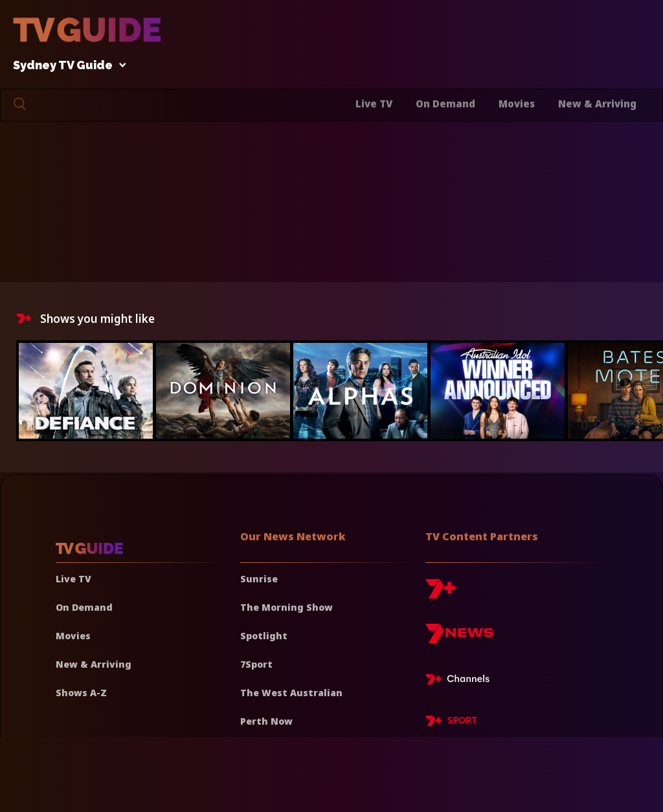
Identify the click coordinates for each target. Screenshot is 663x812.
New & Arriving (597, 104)
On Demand (445, 104)
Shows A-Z (81, 693)
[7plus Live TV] (461, 681)
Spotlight (264, 636)
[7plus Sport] (451, 723)
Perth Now (266, 721)
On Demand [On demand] (84, 607)
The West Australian (291, 693)
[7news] (459, 638)
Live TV (374, 104)
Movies (517, 104)
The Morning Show (287, 607)
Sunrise (259, 579)
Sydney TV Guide (66, 66)
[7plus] (440, 594)
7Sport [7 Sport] (256, 664)
